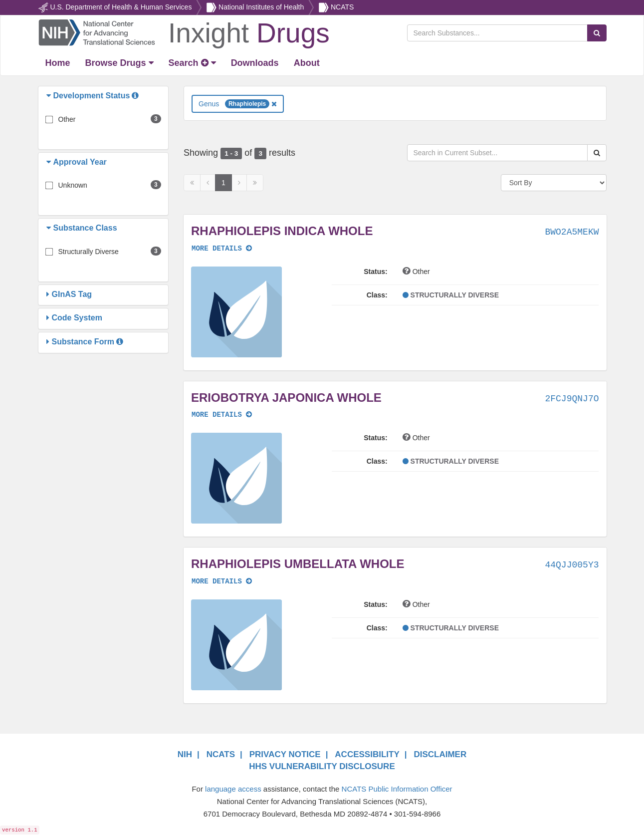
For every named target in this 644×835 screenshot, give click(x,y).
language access (233, 789)
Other (67, 119)
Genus (238, 104)
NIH (185, 754)
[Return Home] (184, 32)
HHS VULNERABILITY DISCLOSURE (322, 766)
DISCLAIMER (440, 754)
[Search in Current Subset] (497, 153)
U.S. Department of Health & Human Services (121, 7)
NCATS (342, 7)
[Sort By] (554, 183)
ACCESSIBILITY (367, 754)
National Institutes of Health (261, 7)
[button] (50, 96)
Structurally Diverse (89, 252)
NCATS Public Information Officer (397, 789)
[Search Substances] (497, 33)
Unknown (73, 185)
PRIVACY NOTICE (285, 754)
